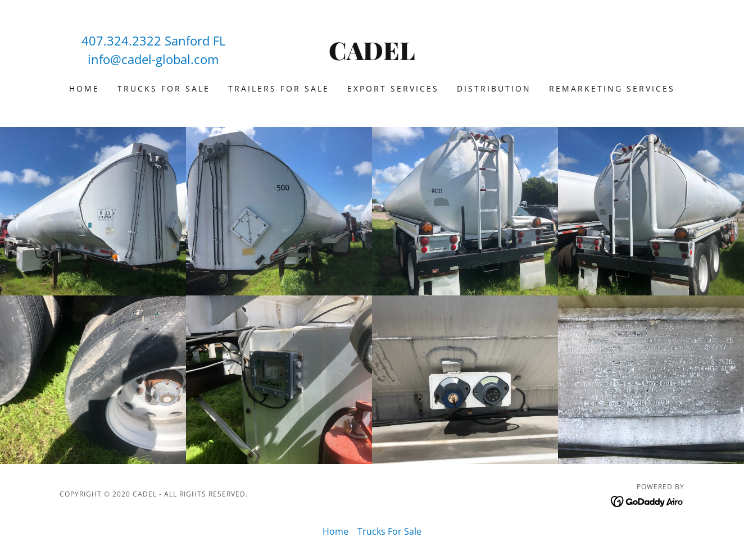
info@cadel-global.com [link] (153, 59)
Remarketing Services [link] (612, 88)
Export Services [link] (393, 88)
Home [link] (84, 88)
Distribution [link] (494, 88)
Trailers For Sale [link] (279, 88)
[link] (372, 57)
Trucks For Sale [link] (164, 88)
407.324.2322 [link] (121, 40)
